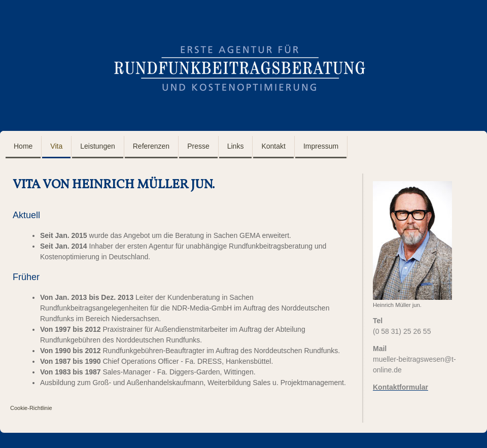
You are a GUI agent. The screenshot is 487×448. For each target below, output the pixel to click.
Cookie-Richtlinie (31, 408)
